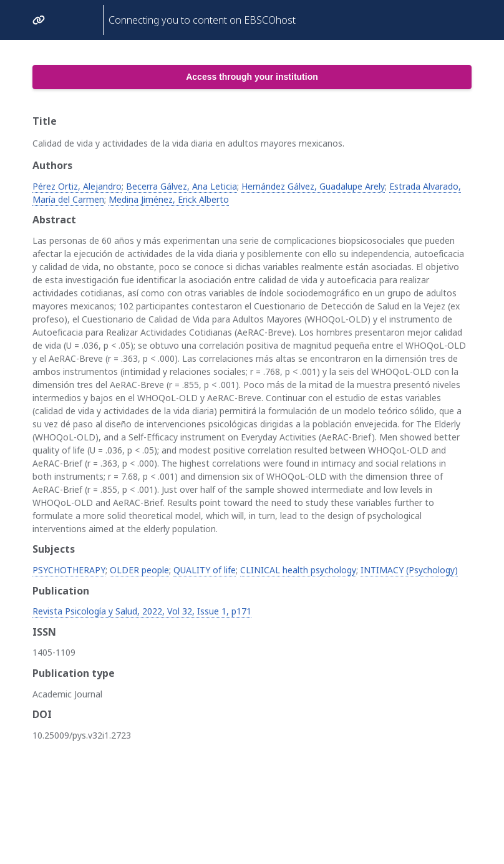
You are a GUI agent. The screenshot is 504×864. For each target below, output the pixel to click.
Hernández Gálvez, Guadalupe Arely (313, 186)
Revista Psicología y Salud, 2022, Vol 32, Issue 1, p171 (142, 611)
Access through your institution (252, 77)
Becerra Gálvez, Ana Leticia (182, 186)
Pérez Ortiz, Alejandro (77, 186)
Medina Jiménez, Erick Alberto (169, 199)
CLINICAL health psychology (298, 570)
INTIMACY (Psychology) (409, 570)
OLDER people (139, 570)
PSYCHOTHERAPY (69, 570)
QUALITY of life (205, 570)
